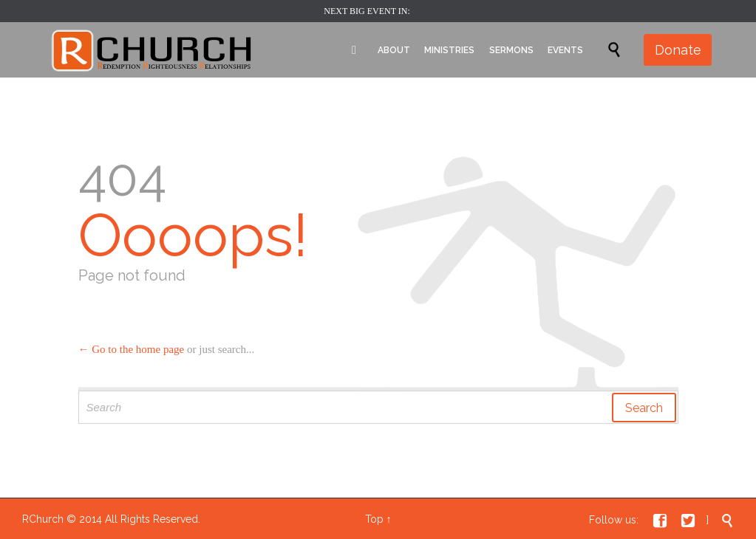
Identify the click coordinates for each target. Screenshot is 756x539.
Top (374, 519)
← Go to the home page (132, 349)
